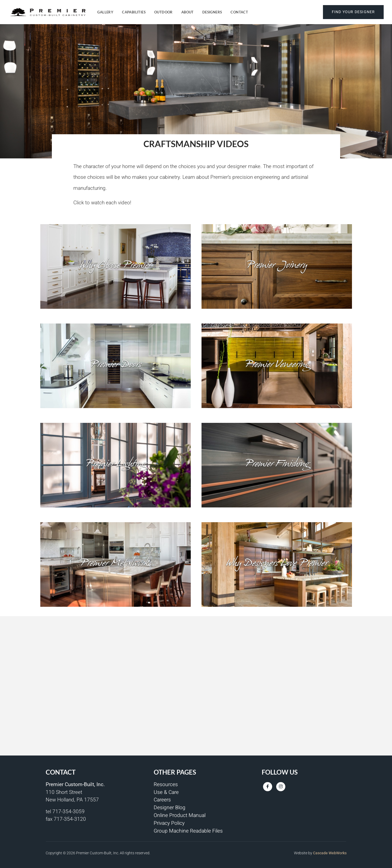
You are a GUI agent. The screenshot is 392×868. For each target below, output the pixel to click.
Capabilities (134, 12)
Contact (239, 12)
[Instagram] (281, 787)
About (188, 12)
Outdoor (163, 12)
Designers (212, 12)
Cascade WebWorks (330, 853)
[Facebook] (268, 787)
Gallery (105, 12)
